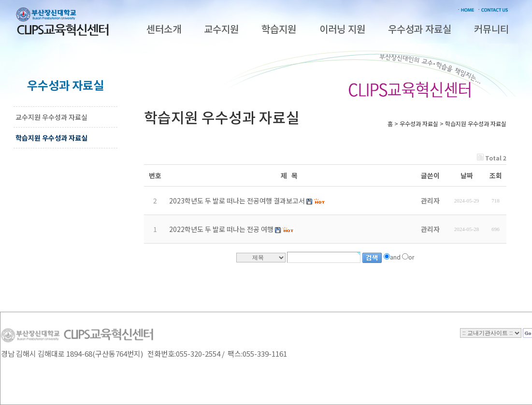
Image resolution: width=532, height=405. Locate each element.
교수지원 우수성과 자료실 (51, 117)
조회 (496, 175)
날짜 (467, 175)
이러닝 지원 (342, 29)
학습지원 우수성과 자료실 (51, 138)
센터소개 (164, 29)
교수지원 (221, 29)
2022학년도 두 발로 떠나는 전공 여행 (221, 229)
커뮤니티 (491, 29)
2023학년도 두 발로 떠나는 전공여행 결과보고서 (237, 201)
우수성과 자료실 (420, 29)
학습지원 (279, 29)
